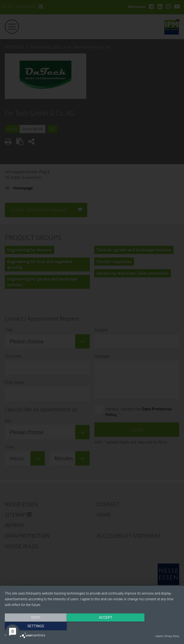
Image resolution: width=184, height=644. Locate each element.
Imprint (159, 636)
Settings (153, 627)
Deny (31, 627)
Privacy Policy (172, 636)
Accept (92, 627)
